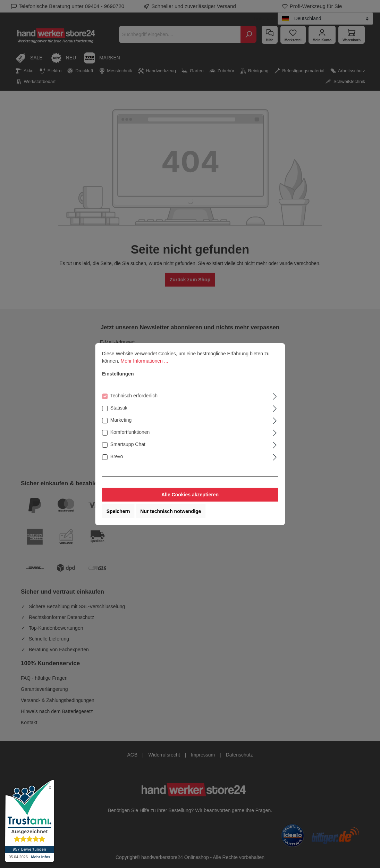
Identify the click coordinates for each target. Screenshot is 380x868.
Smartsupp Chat (128, 444)
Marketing (121, 420)
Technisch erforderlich (134, 396)
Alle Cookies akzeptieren (190, 495)
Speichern (118, 511)
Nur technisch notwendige (171, 511)
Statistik (119, 408)
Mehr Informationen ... (144, 361)
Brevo (117, 456)
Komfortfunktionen (130, 432)
